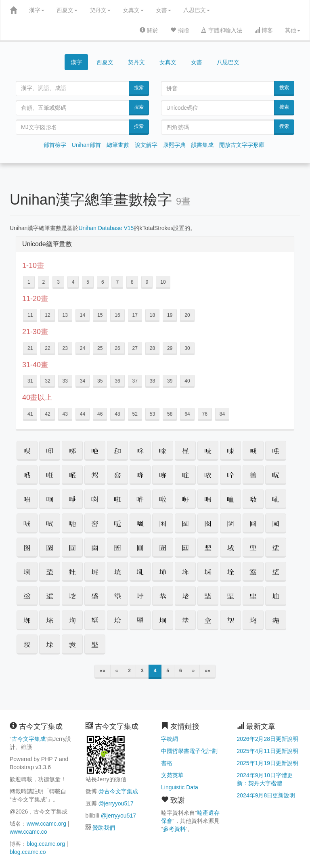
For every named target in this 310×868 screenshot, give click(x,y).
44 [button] (83, 414)
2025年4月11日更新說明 (268, 751)
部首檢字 (55, 145)
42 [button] (47, 414)
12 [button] (47, 315)
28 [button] (152, 348)
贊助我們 (104, 828)
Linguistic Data (180, 787)
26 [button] (117, 348)
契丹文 (100, 10)
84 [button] (222, 414)
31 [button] (30, 381)
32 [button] (47, 381)
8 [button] (132, 282)
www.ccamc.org (46, 824)
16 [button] (117, 315)
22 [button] (47, 348)
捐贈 (180, 30)
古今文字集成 (29, 739)
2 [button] (44, 282)
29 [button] (170, 348)
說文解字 (146, 145)
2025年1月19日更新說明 (268, 763)
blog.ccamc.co (28, 852)
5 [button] (88, 282)
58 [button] (170, 414)
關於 (149, 30)
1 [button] (29, 282)
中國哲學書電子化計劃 (189, 751)
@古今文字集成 (118, 791)
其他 (293, 30)
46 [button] (100, 414)
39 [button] (170, 381)
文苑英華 (172, 775)
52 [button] (135, 414)
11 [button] (30, 315)
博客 (264, 30)
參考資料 (174, 829)
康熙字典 (174, 145)
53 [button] (152, 414)
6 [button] (103, 282)
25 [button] (100, 348)
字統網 (170, 739)
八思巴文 (197, 10)
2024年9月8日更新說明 (266, 795)
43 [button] (65, 414)
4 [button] (73, 282)
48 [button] (117, 414)
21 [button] (30, 348)
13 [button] (65, 315)
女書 (163, 10)
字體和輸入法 (222, 30)
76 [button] (205, 414)
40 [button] (187, 381)
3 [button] (58, 282)
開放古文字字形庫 (242, 145)
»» (207, 671)
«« (102, 671)
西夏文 (67, 10)
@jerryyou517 (116, 803)
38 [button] (152, 381)
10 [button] (163, 282)
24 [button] (83, 348)
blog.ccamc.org (46, 844)
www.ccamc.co (28, 832)
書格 (167, 763)
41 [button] (30, 414)
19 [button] (170, 315)
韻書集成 (202, 145)
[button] (27, 451)
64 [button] (187, 414)
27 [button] (135, 348)
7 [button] (117, 282)
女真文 (133, 10)
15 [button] (100, 315)
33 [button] (65, 381)
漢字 (37, 10)
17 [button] (135, 315)
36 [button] (117, 381)
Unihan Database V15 (106, 228)
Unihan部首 (86, 145)
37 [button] (135, 381)
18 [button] (152, 315)
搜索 (139, 88)
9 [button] (147, 282)
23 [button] (65, 348)
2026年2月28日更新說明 (268, 739)
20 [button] (187, 315)
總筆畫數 (118, 145)
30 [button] (187, 348)
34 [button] (83, 381)
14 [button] (83, 315)
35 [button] (100, 381)
